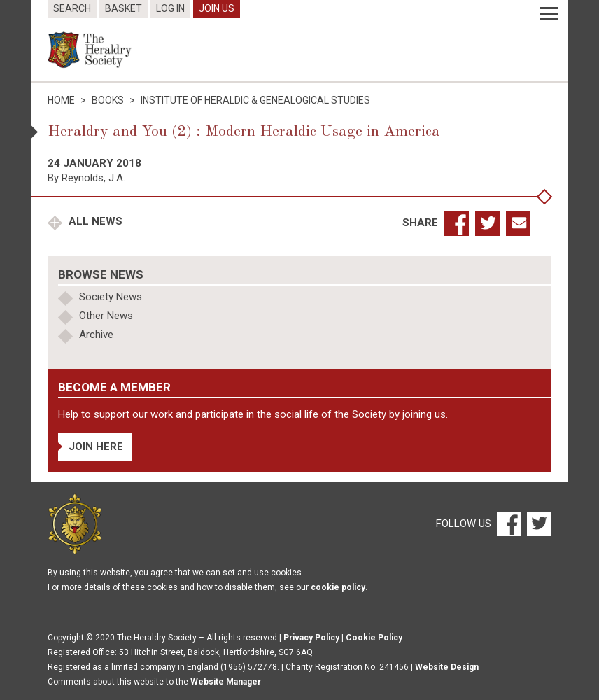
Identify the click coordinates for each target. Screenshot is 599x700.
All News (94, 221)
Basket (124, 8)
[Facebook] (508, 524)
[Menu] (549, 14)
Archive (96, 335)
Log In (170, 8)
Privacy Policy (311, 638)
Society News (111, 297)
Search (72, 8)
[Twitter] (537, 524)
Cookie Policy (374, 638)
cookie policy (338, 587)
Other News (106, 316)
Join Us (217, 8)
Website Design (447, 667)
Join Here (96, 447)
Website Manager (226, 682)
